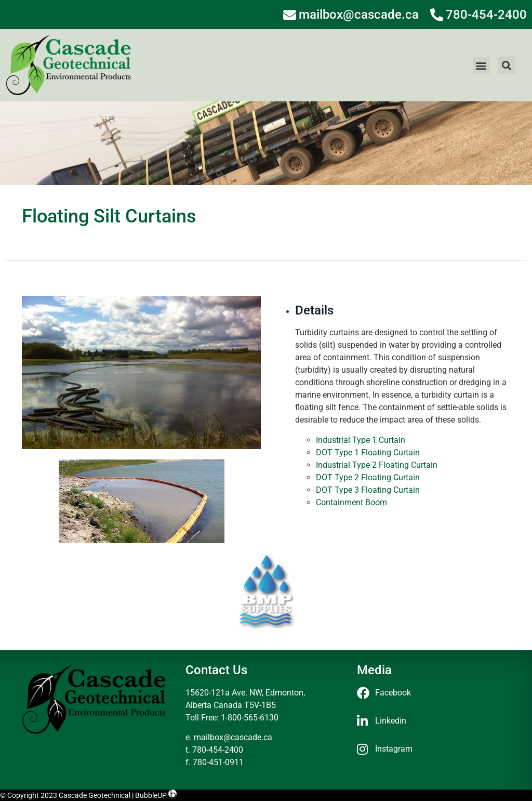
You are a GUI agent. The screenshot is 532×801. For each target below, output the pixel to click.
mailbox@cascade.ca (233, 737)
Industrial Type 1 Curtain (361, 440)
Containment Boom (351, 502)
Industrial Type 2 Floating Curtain (377, 465)
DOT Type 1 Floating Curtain (368, 452)
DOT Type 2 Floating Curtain (368, 477)
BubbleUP (151, 795)
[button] (481, 65)
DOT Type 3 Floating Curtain (368, 490)
